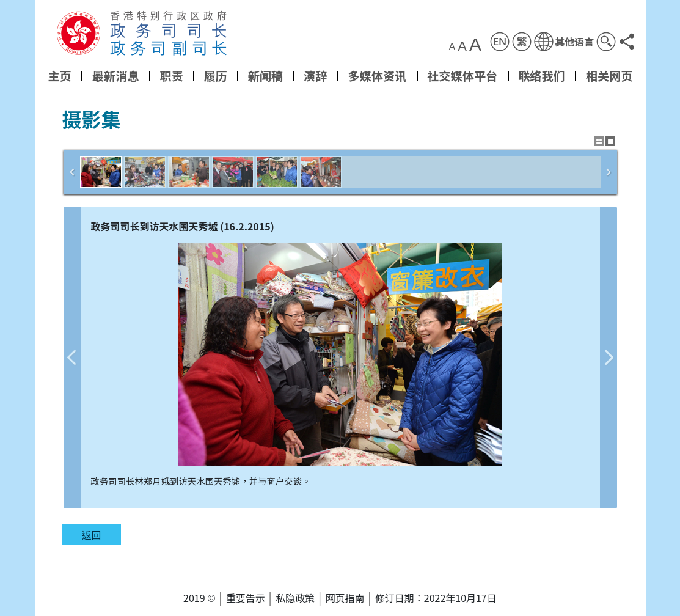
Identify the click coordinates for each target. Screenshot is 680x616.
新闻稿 (265, 76)
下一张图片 (609, 358)
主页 (59, 76)
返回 (91, 535)
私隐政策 (295, 598)
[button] (563, 42)
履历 (215, 76)
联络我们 (542, 76)
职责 (171, 76)
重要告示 (246, 598)
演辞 (315, 76)
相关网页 (609, 76)
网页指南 (345, 598)
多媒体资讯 (377, 76)
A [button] (452, 47)
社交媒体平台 (462, 76)
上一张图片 (72, 358)
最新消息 (115, 76)
